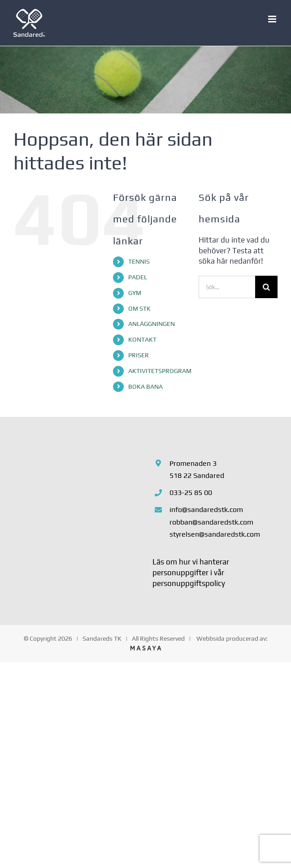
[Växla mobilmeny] (273, 19)
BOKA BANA (145, 386)
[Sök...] (227, 287)
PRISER (139, 355)
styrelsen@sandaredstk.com (215, 534)
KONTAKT (142, 339)
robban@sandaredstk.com (211, 522)
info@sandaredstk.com (206, 510)
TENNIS (139, 261)
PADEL (138, 277)
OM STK (139, 308)
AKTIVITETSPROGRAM (160, 371)
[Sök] (266, 287)
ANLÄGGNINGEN (152, 324)
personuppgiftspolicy (189, 583)
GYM (135, 293)
